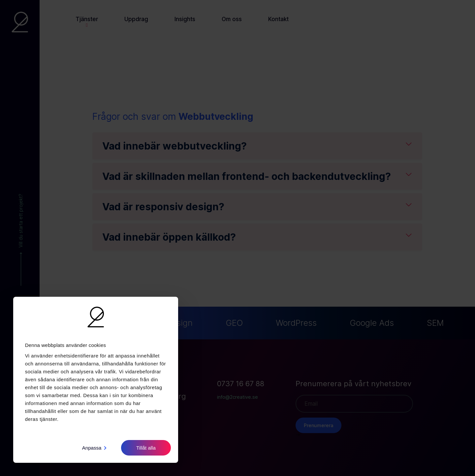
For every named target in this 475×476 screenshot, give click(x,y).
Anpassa (94, 448)
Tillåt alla (146, 448)
